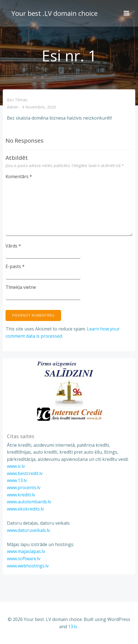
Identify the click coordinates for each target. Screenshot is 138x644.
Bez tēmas (17, 100)
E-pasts (15, 266)
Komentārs (19, 176)
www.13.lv (17, 480)
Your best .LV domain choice (54, 13)
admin (13, 107)
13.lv (73, 627)
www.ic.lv (16, 466)
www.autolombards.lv (29, 502)
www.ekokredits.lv (25, 509)
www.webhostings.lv (28, 566)
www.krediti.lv (21, 495)
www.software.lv (24, 559)
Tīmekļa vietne (21, 287)
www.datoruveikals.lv (28, 530)
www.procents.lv (24, 488)
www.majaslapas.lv (26, 551)
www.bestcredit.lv (25, 473)
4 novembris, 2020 (39, 107)
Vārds (13, 246)
